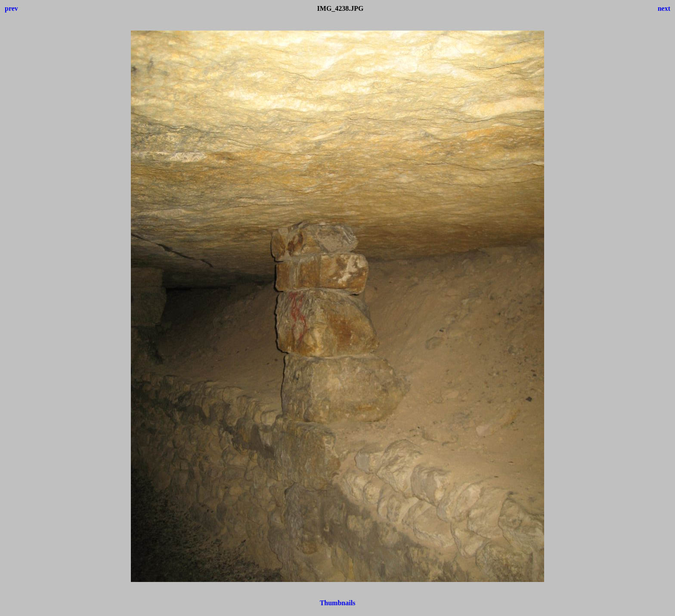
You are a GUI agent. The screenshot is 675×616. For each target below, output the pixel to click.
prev (11, 8)
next (664, 8)
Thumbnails (338, 603)
